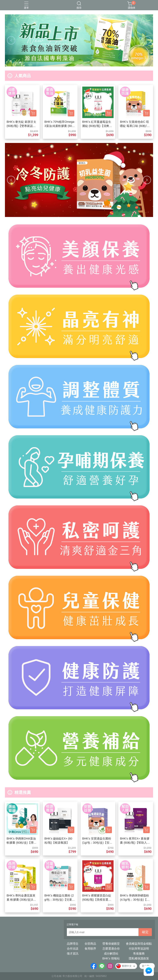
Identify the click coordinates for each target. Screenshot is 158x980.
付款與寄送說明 (139, 949)
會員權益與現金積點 (139, 944)
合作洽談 (73, 949)
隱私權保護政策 (139, 958)
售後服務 (139, 953)
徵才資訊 (73, 953)
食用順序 (90, 949)
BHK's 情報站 (111, 958)
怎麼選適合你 (111, 949)
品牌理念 (73, 944)
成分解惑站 (111, 953)
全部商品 (90, 944)
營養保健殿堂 (111, 944)
